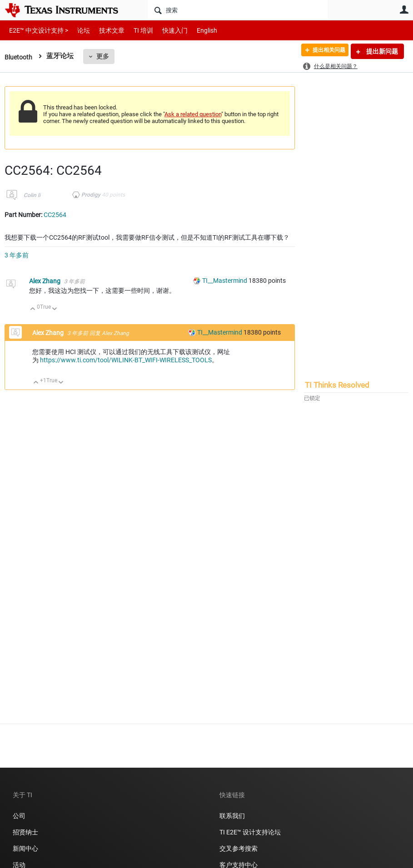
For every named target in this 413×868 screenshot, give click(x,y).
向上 (33, 309)
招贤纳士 (25, 832)
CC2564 (55, 215)
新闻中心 (25, 848)
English (196, 30)
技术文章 (105, 30)
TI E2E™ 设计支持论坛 (250, 832)
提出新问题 (381, 51)
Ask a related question (193, 114)
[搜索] (238, 10)
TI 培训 (136, 30)
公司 (19, 816)
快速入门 (166, 30)
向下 (55, 309)
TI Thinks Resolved (337, 385)
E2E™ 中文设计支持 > (36, 30)
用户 (404, 10)
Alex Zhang (45, 281)
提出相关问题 (323, 51)
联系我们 (232, 816)
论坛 (79, 30)
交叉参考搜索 (239, 848)
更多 (104, 56)
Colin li (32, 195)
